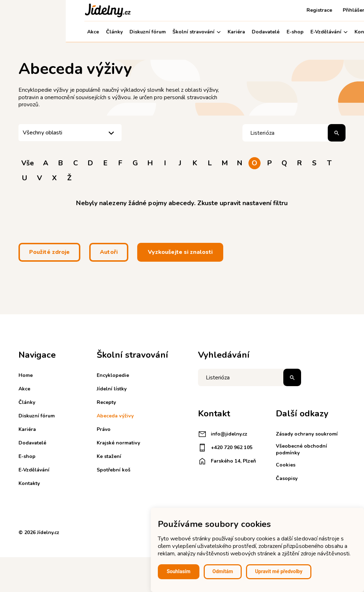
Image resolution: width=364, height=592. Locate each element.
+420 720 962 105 (225, 448)
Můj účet (330, 32)
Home (26, 375)
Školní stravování (131, 32)
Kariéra (170, 32)
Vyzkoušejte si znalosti (180, 252)
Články (48, 32)
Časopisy (287, 478)
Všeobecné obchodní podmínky (301, 449)
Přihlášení (289, 10)
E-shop (229, 32)
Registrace (253, 10)
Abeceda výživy (115, 416)
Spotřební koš (114, 470)
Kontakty (299, 32)
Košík (318, 10)
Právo (104, 429)
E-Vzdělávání (263, 32)
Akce (27, 32)
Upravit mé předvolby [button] (279, 571)
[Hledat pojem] (294, 133)
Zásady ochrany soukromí (307, 434)
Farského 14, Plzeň (227, 461)
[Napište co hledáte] (250, 377)
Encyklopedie (113, 375)
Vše (28, 163)
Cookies (286, 465)
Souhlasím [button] (179, 571)
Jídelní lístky (112, 389)
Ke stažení (109, 456)
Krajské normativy (118, 443)
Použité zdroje (49, 252)
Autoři (109, 252)
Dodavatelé (200, 32)
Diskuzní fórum (82, 32)
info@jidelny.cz (223, 434)
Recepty (106, 402)
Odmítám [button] (223, 571)
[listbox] (70, 133)
